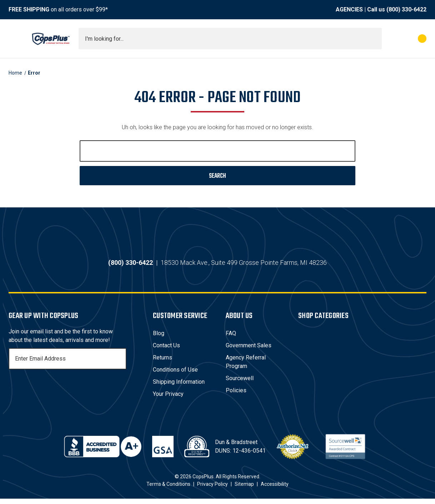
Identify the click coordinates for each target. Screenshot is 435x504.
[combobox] (230, 39)
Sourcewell (240, 384)
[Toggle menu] (15, 39)
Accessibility (275, 489)
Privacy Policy (212, 489)
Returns (162, 363)
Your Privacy (168, 399)
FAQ (231, 339)
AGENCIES (349, 9)
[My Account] (391, 39)
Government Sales (249, 351)
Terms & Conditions (168, 489)
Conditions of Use (175, 375)
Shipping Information (179, 387)
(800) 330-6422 (406, 9)
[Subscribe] (120, 364)
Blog (159, 339)
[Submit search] (374, 39)
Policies (236, 396)
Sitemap (244, 489)
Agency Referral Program (246, 367)
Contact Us (166, 351)
